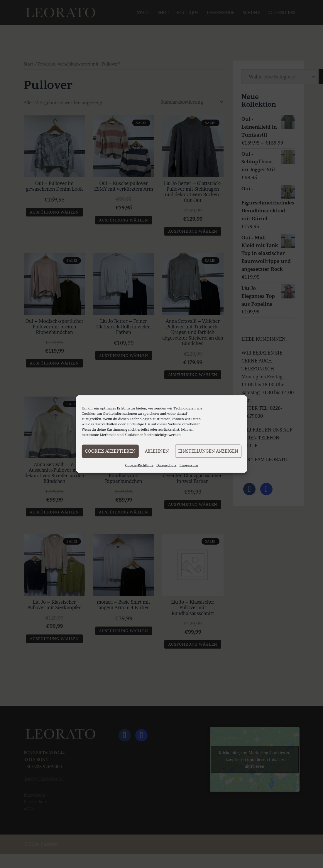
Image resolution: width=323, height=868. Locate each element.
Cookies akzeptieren (110, 451)
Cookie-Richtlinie (139, 465)
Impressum (189, 465)
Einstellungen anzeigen (208, 451)
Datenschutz (166, 465)
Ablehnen (157, 451)
